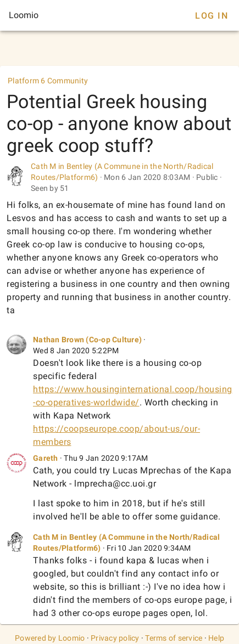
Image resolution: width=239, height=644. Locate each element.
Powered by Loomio (50, 638)
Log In (212, 16)
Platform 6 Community (48, 81)
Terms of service (174, 638)
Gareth (46, 458)
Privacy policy (115, 638)
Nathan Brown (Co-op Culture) (87, 340)
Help (216, 638)
